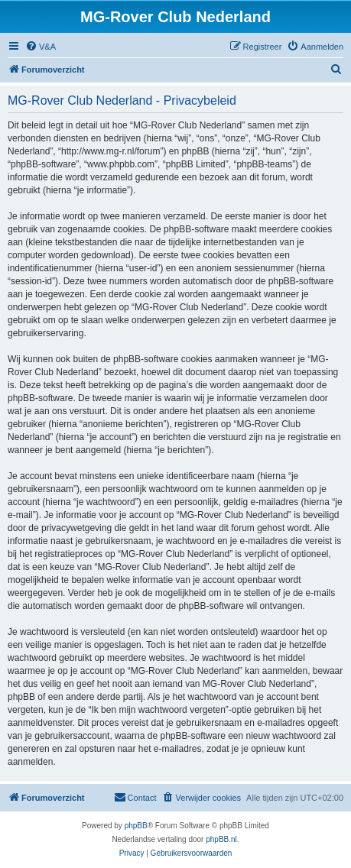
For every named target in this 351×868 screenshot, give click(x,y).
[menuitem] (41, 47)
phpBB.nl (221, 839)
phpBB (136, 826)
